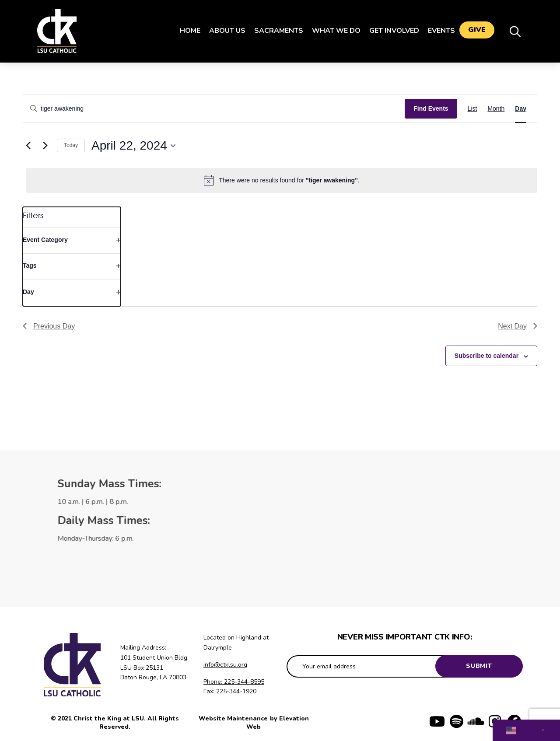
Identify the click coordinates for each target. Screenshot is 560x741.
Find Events (431, 108)
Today (71, 145)
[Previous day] (28, 146)
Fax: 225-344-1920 (230, 691)
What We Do (332, 31)
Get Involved (390, 31)
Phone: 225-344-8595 (234, 682)
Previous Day (49, 326)
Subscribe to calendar (486, 356)
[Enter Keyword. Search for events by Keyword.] (214, 109)
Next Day (518, 326)
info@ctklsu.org (225, 665)
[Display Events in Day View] (521, 109)
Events (437, 31)
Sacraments (274, 31)
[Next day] (45, 146)
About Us (223, 31)
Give (477, 31)
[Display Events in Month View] (496, 109)
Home (186, 31)
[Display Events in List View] (472, 109)
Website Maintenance (234, 718)
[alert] (282, 180)
